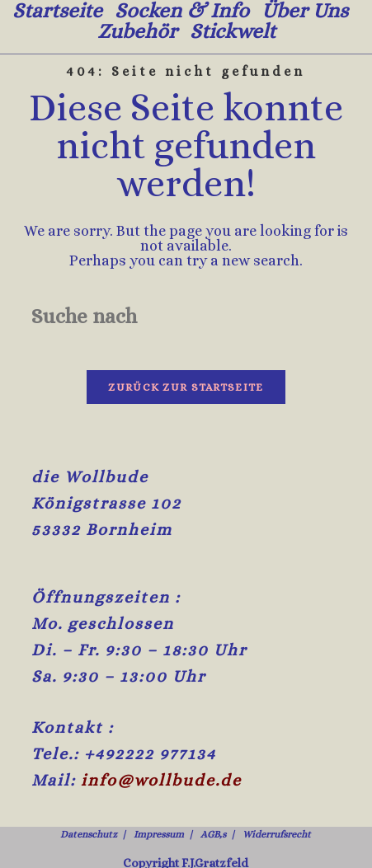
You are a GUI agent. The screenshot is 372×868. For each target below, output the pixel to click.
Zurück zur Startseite (186, 387)
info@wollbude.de (161, 747)
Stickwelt (233, 31)
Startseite (57, 10)
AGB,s (213, 801)
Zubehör (137, 31)
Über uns (305, 10)
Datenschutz (89, 801)
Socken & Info (182, 10)
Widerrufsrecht (277, 801)
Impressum (159, 801)
